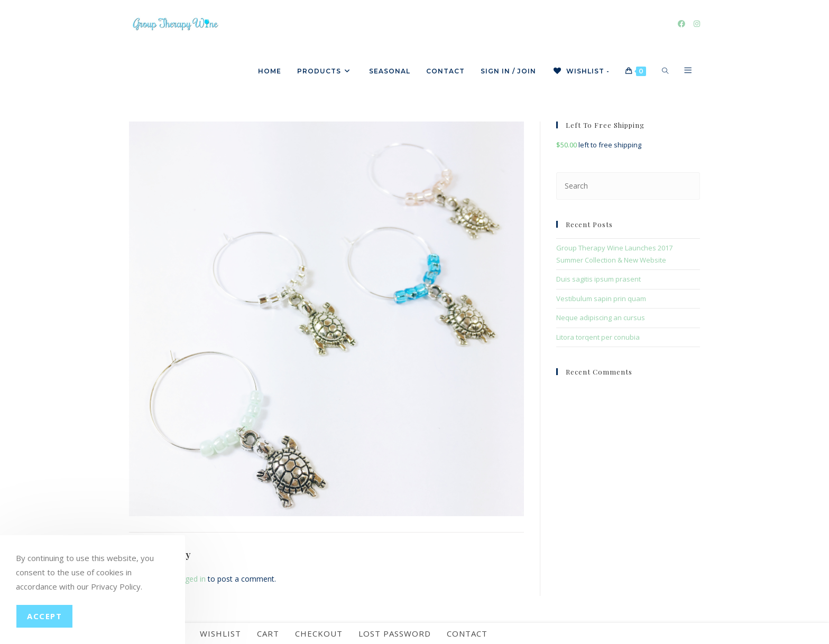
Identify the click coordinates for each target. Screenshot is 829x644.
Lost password (395, 633)
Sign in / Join (508, 71)
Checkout (319, 633)
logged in (190, 579)
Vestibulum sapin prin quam (601, 298)
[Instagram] (697, 24)
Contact (467, 633)
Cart (268, 633)
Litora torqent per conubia (598, 337)
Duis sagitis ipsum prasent (598, 279)
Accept (44, 616)
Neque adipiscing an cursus (601, 318)
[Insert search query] (628, 186)
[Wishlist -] (581, 71)
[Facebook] (681, 24)
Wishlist (220, 633)
